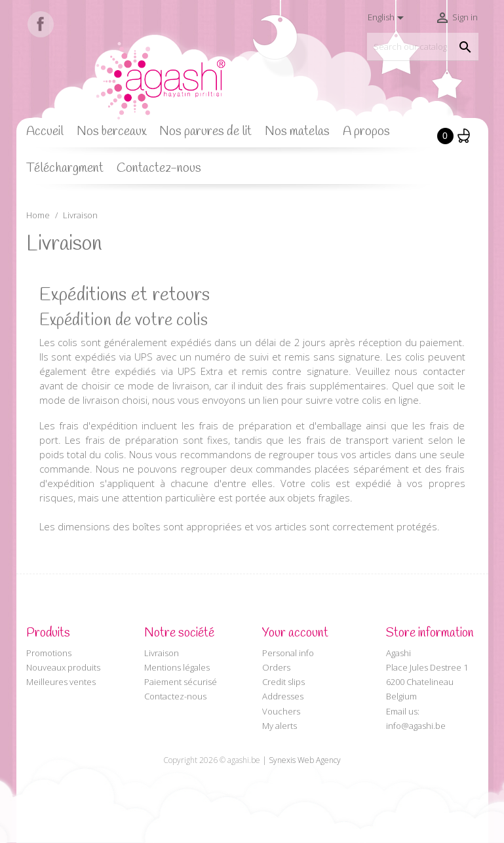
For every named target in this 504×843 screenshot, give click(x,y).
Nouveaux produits (63, 667)
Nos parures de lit (205, 132)
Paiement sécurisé (181, 682)
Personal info (288, 653)
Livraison (162, 653)
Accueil (45, 132)
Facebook (41, 24)
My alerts (280, 726)
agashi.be (244, 760)
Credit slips (283, 682)
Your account (295, 633)
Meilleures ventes (61, 682)
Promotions (49, 653)
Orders (276, 667)
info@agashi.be (416, 726)
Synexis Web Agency (305, 760)
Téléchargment (65, 168)
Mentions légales (177, 667)
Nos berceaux (111, 132)
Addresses (283, 696)
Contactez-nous (159, 168)
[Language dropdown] (388, 18)
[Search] (423, 47)
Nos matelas (297, 132)
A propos (366, 132)
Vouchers (281, 711)
